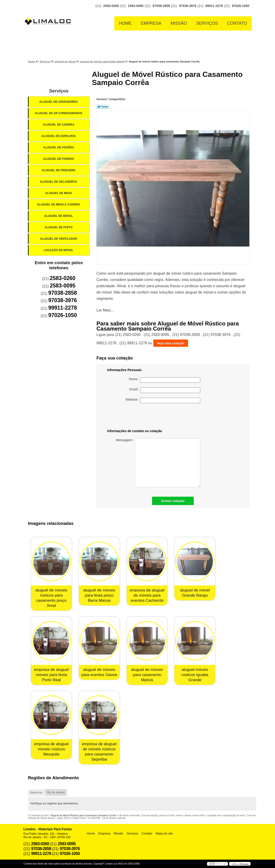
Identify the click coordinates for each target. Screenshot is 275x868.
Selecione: (36, 793)
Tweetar (103, 106)
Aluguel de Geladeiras (59, 182)
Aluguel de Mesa (59, 193)
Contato (237, 23)
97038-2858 (161, 6)
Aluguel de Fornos (59, 159)
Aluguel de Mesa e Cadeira (59, 205)
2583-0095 (136, 6)
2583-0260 (111, 6)
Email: (165, 390)
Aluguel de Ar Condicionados (59, 113)
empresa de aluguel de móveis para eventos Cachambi (147, 595)
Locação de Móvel (59, 250)
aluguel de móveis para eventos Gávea (99, 672)
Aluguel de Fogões (59, 147)
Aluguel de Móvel (59, 216)
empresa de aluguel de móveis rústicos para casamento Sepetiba (99, 752)
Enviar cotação (173, 501)
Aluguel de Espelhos (59, 136)
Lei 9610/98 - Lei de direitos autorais (107, 818)
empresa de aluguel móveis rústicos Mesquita (51, 749)
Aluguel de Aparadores (59, 102)
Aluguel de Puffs (59, 227)
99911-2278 (214, 6)
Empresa (151, 23)
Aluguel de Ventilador (59, 239)
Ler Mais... (105, 310)
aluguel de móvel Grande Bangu (195, 593)
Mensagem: (158, 463)
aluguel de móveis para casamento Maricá (147, 675)
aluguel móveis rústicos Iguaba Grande (195, 675)
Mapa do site (164, 833)
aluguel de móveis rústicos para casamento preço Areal (51, 598)
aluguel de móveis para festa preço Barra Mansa (99, 595)
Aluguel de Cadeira (59, 125)
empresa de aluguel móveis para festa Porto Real (51, 675)
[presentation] (168, 417)
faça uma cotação (171, 343)
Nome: (165, 380)
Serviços (207, 23)
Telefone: (163, 400)
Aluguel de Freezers (59, 170)
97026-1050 (241, 6)
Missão (179, 23)
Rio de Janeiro (56, 793)
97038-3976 (188, 6)
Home (125, 23)
